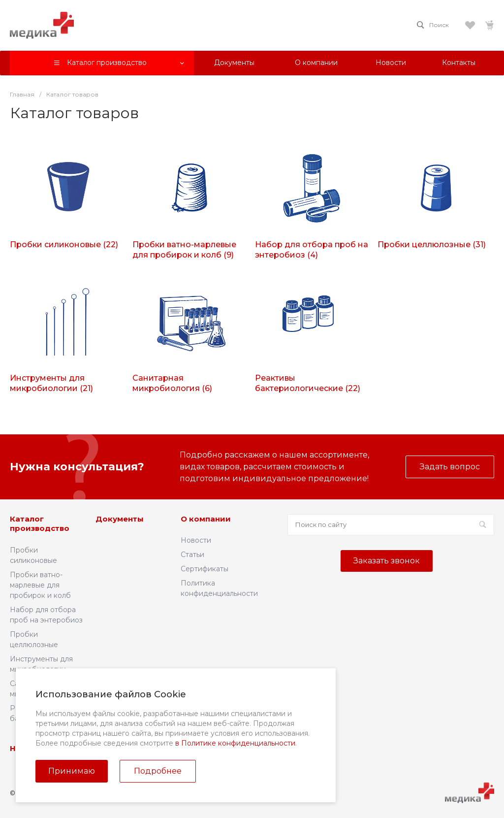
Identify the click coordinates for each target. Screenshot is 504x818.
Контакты (159, 748)
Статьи (192, 555)
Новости (196, 540)
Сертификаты (205, 569)
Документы (120, 519)
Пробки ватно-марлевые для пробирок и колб (40, 585)
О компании (206, 519)
